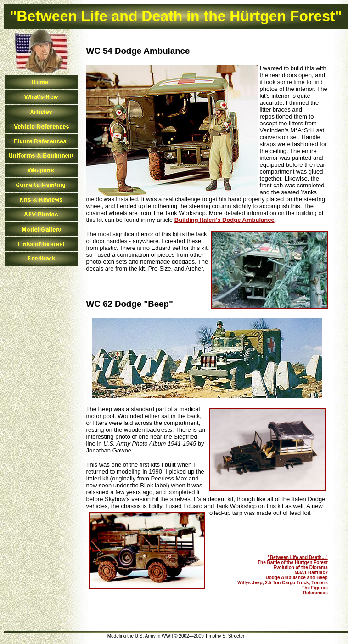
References (315, 593)
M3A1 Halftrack (311, 573)
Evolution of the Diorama (300, 568)
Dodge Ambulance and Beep (297, 578)
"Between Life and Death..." (298, 557)
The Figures (315, 588)
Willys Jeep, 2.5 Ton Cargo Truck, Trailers (282, 583)
